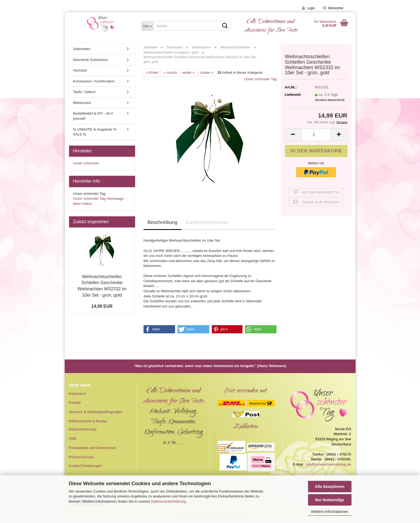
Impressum (77, 394)
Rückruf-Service (81, 457)
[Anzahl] (316, 135)
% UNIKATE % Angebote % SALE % (95, 132)
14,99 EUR (102, 306)
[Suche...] (147, 26)
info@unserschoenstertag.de (328, 464)
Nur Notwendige (330, 500)
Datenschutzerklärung (169, 501)
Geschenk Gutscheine (91, 60)
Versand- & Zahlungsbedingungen (96, 412)
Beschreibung (163, 222)
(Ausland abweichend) (330, 100)
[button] (293, 135)
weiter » (188, 73)
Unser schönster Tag (260, 79)
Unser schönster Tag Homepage (98, 199)
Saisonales (82, 49)
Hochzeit (80, 70)
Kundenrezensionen (207, 222)
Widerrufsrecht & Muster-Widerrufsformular (88, 425)
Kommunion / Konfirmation (94, 81)
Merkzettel (333, 8)
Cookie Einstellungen (85, 466)
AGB (72, 439)
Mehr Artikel (83, 204)
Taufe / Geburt (84, 92)
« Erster (153, 73)
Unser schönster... (87, 163)
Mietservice (82, 103)
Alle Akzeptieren (329, 487)
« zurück (170, 73)
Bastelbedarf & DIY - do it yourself (93, 116)
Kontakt (75, 403)
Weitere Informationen (330, 512)
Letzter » (207, 73)
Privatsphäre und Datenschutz (92, 448)
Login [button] (308, 8)
